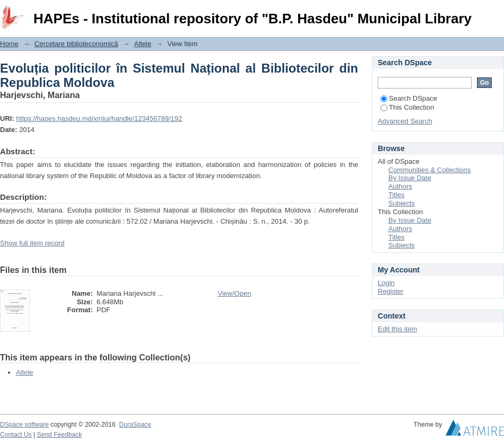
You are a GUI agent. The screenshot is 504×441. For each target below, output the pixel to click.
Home (9, 44)
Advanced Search (405, 121)
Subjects (402, 203)
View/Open (234, 293)
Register (390, 291)
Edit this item (397, 329)
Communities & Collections (429, 170)
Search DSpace (409, 98)
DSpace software (24, 425)
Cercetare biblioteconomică (76, 44)
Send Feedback (60, 435)
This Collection (407, 107)
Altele (143, 44)
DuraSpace (135, 425)
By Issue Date (410, 178)
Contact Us (16, 435)
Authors (400, 186)
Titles (397, 195)
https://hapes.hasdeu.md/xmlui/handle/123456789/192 (99, 118)
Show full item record (32, 243)
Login (496, 13)
